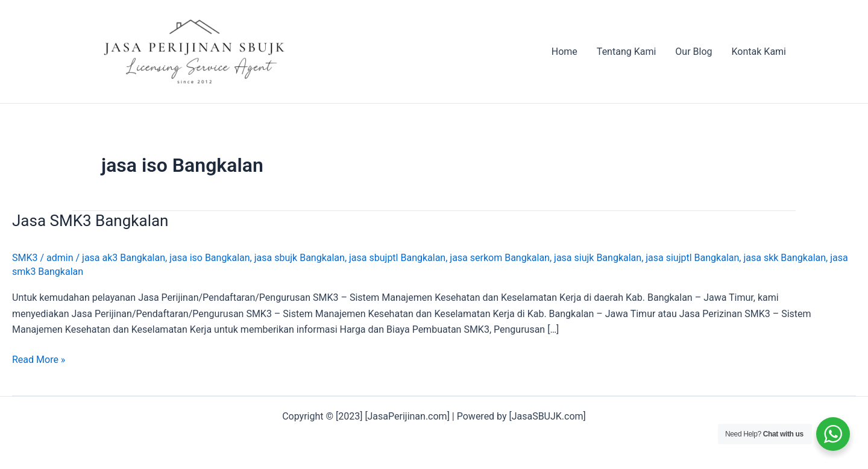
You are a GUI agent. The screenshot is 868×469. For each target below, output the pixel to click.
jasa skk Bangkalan (785, 258)
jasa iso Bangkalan (209, 258)
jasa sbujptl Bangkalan (397, 258)
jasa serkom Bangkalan (500, 258)
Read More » (39, 360)
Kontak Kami (759, 52)
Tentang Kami (626, 52)
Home (565, 52)
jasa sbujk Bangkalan (300, 258)
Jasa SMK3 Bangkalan (90, 221)
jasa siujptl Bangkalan (692, 258)
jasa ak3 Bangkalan (124, 258)
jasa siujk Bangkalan (598, 258)
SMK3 (25, 258)
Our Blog (693, 52)
